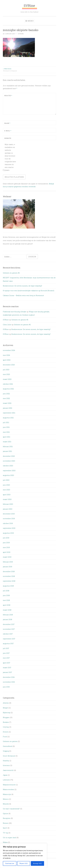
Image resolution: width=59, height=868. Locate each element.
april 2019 (7, 552)
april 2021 (7, 437)
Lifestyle (6, 780)
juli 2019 (6, 538)
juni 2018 (6, 595)
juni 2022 (6, 394)
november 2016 (9, 682)
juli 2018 (6, 591)
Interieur (6, 765)
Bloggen (6, 717)
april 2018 (7, 605)
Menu (31, 21)
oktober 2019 (8, 523)
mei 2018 (6, 600)
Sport (5, 828)
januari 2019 (7, 567)
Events (6, 732)
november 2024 (9, 350)
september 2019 (9, 528)
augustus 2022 (8, 389)
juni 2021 (6, 427)
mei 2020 (6, 490)
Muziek (6, 804)
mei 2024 (6, 355)
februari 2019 (8, 562)
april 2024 (7, 360)
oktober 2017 (8, 634)
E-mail (8, 131)
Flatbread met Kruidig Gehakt (15, 312)
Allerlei (6, 703)
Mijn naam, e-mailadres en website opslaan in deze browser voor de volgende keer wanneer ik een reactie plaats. (10, 157)
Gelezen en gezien (10, 741)
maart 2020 (7, 499)
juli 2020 (6, 480)
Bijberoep (7, 713)
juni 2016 (6, 687)
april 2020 (7, 495)
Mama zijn (7, 794)
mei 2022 (6, 398)
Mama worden (8, 789)
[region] (23, 856)
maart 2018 (7, 610)
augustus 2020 (8, 475)
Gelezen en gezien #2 (11, 273)
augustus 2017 (8, 643)
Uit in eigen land (9, 837)
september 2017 (9, 639)
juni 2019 (6, 543)
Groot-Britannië (9, 756)
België (5, 708)
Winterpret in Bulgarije (16, 70)
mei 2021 (6, 432)
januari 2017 (7, 672)
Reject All (24, 863)
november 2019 (9, 518)
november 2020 (9, 461)
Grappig (6, 751)
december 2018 (9, 571)
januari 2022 (8, 408)
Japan (5, 775)
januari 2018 (7, 619)
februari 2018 (8, 615)
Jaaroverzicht (8, 770)
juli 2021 (6, 422)
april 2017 (7, 663)
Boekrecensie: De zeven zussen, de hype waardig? (22, 286)
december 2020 (9, 456)
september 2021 (9, 413)
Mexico (6, 799)
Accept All (37, 863)
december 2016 (9, 677)
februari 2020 (8, 504)
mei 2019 (6, 547)
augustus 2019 (8, 533)
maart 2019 (7, 557)
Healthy (6, 761)
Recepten (7, 818)
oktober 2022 (8, 384)
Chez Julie (7, 325)
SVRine (30, 6)
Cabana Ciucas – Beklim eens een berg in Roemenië (23, 295)
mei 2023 (6, 374)
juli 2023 (6, 370)
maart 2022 (7, 403)
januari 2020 (8, 509)
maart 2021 (7, 442)
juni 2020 (6, 485)
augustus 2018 (8, 586)
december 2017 (9, 624)
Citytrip (6, 727)
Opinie (5, 813)
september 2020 (9, 470)
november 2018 (9, 576)
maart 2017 (7, 667)
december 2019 (9, 514)
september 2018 (9, 581)
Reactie (8, 96)
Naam (7, 123)
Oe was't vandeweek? (11, 809)
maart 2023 (7, 379)
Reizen (6, 823)
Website (8, 138)
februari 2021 (8, 446)
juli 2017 (6, 648)
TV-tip (5, 833)
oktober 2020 (8, 466)
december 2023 (9, 365)
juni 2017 (6, 653)
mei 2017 (6, 658)
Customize (10, 863)
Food (5, 737)
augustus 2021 (8, 418)
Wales (5, 842)
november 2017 (9, 629)
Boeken (6, 722)
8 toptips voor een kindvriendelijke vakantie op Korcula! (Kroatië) (29, 291)
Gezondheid (8, 746)
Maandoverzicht (9, 785)
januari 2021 (7, 451)
